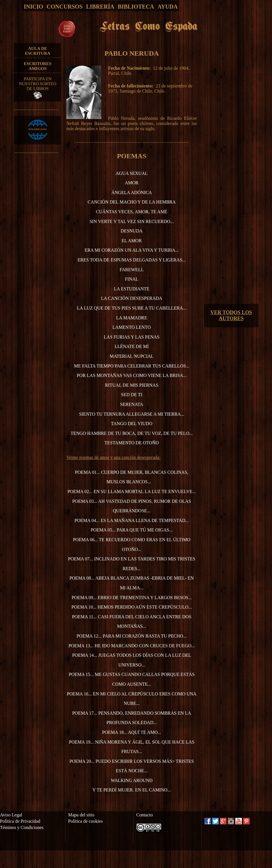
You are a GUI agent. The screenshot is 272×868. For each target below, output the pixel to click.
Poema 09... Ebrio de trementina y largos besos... (132, 598)
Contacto (145, 815)
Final (132, 279)
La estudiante (132, 289)
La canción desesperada (132, 298)
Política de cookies (85, 821)
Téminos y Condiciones (22, 827)
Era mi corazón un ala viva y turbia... (132, 250)
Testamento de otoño (132, 443)
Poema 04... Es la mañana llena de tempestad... (132, 520)
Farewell (132, 270)
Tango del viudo (132, 424)
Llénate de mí (132, 346)
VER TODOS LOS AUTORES (231, 315)
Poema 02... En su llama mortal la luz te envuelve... (132, 491)
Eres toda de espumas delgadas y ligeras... (132, 260)
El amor (132, 241)
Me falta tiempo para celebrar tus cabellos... (132, 366)
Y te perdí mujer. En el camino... (132, 790)
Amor (132, 183)
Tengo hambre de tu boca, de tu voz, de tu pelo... (132, 433)
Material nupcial (132, 356)
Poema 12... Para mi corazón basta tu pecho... (132, 636)
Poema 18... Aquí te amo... (132, 732)
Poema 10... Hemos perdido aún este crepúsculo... (132, 607)
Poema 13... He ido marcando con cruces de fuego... (132, 646)
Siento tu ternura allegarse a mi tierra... (132, 414)
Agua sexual (132, 173)
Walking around (132, 780)
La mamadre (132, 318)
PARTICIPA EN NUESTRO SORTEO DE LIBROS (38, 88)
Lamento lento (132, 327)
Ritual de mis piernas (132, 385)
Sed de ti (132, 395)
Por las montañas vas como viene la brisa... (132, 375)
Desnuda (132, 231)
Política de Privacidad (20, 821)
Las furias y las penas (132, 337)
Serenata (132, 404)
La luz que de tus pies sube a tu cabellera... (132, 308)
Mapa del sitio (81, 815)
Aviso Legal (11, 815)
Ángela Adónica (132, 192)
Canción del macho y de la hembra (132, 202)
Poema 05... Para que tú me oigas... (132, 530)
